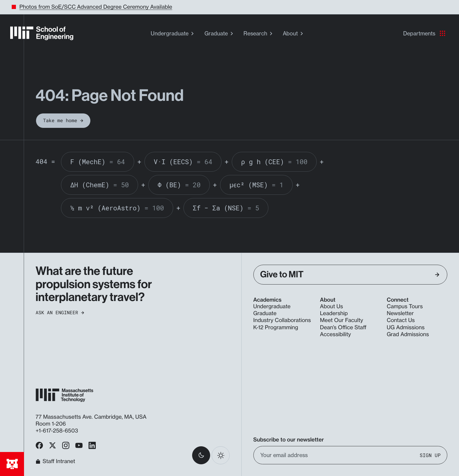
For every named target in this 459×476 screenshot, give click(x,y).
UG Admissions (406, 328)
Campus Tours (405, 307)
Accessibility (335, 334)
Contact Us (401, 320)
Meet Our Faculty (342, 320)
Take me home (63, 121)
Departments (424, 33)
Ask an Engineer (60, 313)
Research (259, 33)
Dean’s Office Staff (343, 328)
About (294, 33)
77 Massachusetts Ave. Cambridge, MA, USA (92, 417)
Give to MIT (350, 274)
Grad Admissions (408, 334)
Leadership (334, 313)
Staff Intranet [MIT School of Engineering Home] (56, 462)
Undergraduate (173, 33)
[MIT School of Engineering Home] (42, 33)
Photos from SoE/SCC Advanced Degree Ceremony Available (96, 7)
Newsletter (400, 313)
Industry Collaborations (282, 320)
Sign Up (430, 455)
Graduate (219, 33)
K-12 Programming (276, 328)
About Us (332, 307)
